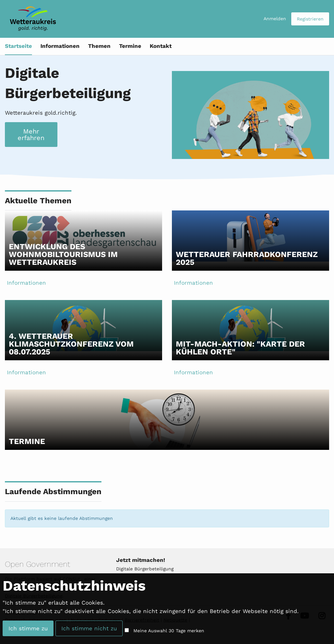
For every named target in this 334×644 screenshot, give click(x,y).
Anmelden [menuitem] (275, 19)
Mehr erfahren (31, 135)
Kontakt (161, 46)
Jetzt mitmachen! (141, 560)
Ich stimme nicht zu (89, 628)
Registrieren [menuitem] (310, 19)
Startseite (18, 46)
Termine (130, 46)
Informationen (60, 46)
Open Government (38, 564)
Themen (99, 46)
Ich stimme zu (28, 628)
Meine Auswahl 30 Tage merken (169, 631)
